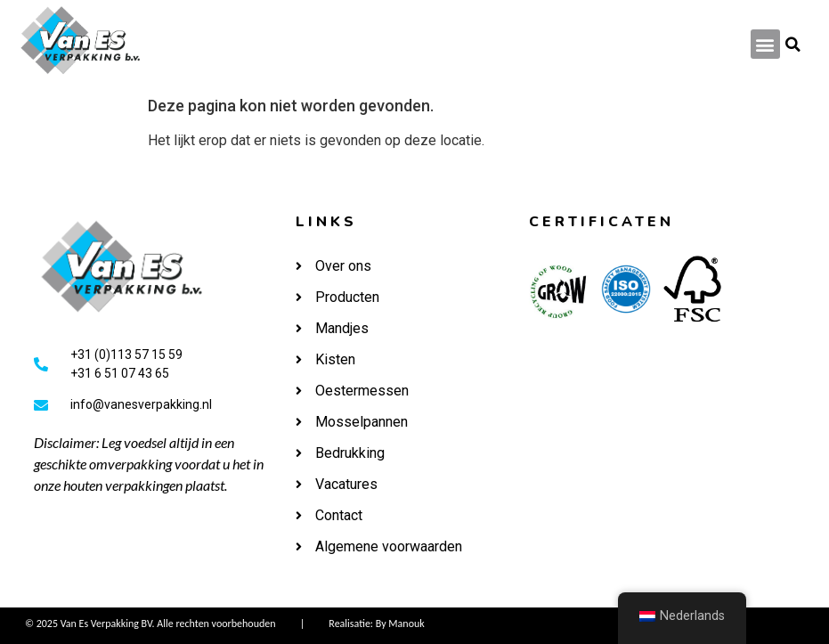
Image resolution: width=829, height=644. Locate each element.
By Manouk (400, 624)
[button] (765, 44)
